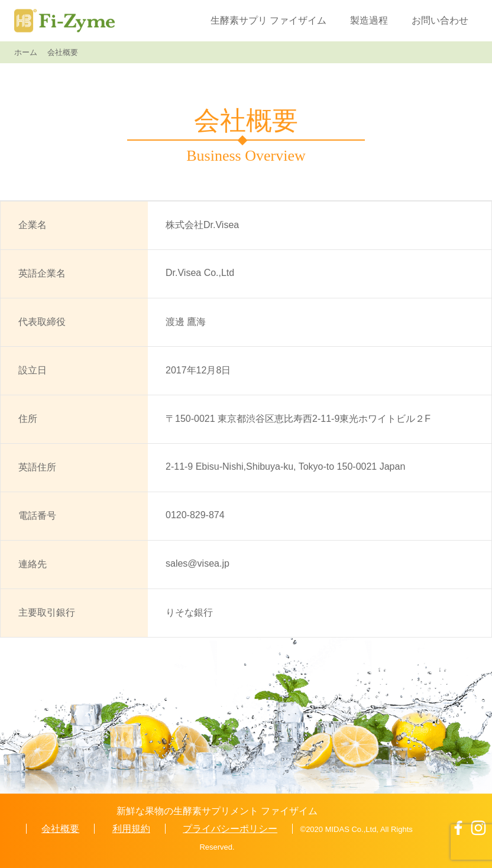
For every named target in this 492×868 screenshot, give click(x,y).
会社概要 (60, 829)
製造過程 (369, 20)
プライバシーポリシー (230, 829)
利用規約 (131, 829)
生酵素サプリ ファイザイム (268, 20)
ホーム (26, 52)
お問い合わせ (440, 20)
